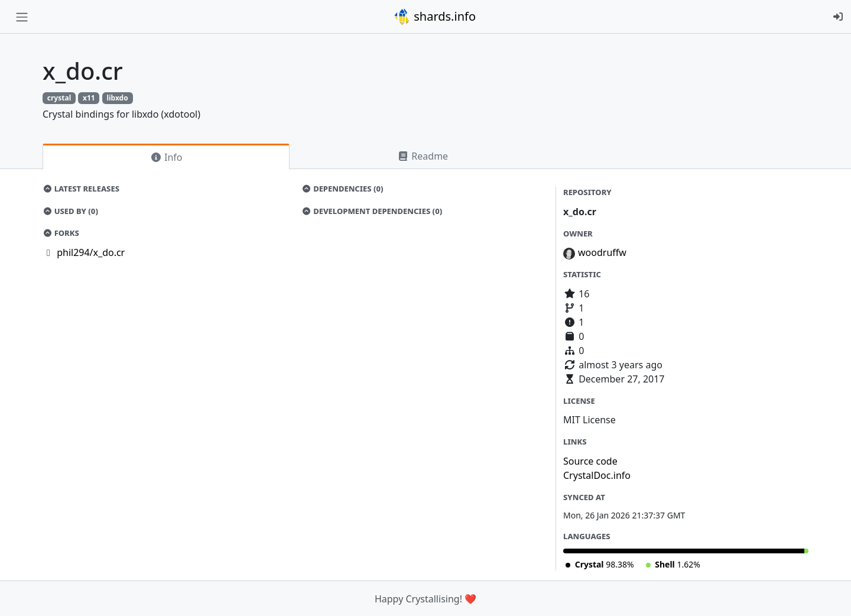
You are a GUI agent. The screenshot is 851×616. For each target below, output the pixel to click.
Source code (590, 461)
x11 (89, 98)
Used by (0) (70, 211)
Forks (61, 233)
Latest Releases (81, 189)
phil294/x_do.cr (91, 252)
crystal (59, 98)
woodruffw (602, 252)
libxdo (117, 98)
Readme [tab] (423, 156)
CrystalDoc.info (597, 475)
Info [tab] (166, 157)
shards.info (434, 17)
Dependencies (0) (343, 189)
